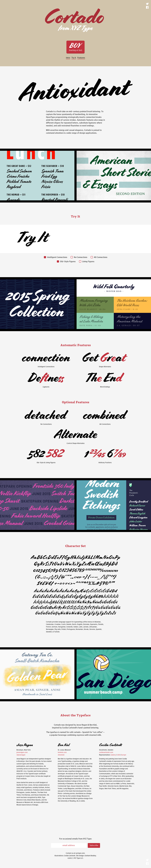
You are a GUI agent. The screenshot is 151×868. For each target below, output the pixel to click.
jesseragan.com (22, 752)
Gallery (113, 755)
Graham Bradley (90, 856)
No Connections (79, 257)
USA (118, 755)
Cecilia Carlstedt (70, 856)
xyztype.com (80, 853)
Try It (74, 58)
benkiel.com (62, 752)
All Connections (99, 257)
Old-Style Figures (66, 262)
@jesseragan (21, 755)
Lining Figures (87, 262)
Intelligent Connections (56, 257)
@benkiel (61, 755)
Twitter (147, 4)
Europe (124, 755)
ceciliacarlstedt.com (106, 752)
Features (81, 58)
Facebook (147, 8)
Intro (68, 58)
